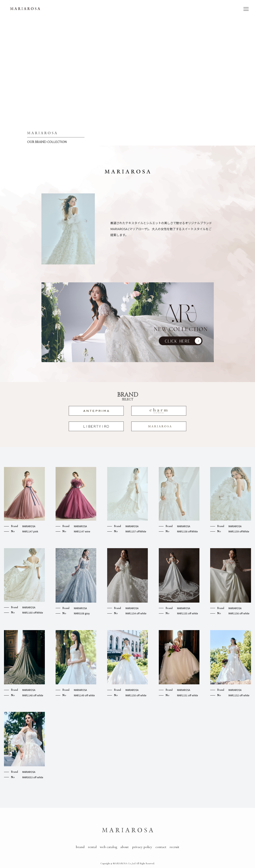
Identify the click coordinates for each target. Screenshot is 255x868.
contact (161, 847)
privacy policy (142, 847)
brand (80, 847)
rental (92, 847)
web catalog (108, 847)
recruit (174, 847)
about (125, 847)
